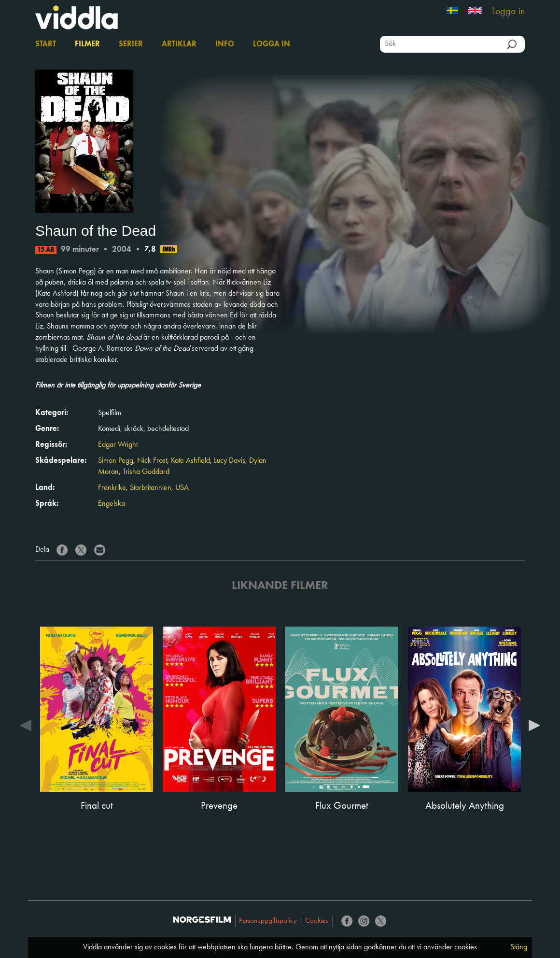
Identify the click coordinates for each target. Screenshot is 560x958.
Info (225, 44)
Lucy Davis (230, 461)
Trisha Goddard (146, 472)
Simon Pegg (116, 461)
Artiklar (179, 44)
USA (182, 488)
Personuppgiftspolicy (268, 921)
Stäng (519, 947)
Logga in (508, 12)
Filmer (87, 44)
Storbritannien (151, 488)
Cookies (316, 921)
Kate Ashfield (190, 461)
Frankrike (112, 488)
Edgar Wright (118, 445)
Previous (26, 725)
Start (46, 44)
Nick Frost (152, 461)
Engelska (112, 504)
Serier (131, 44)
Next (534, 725)
